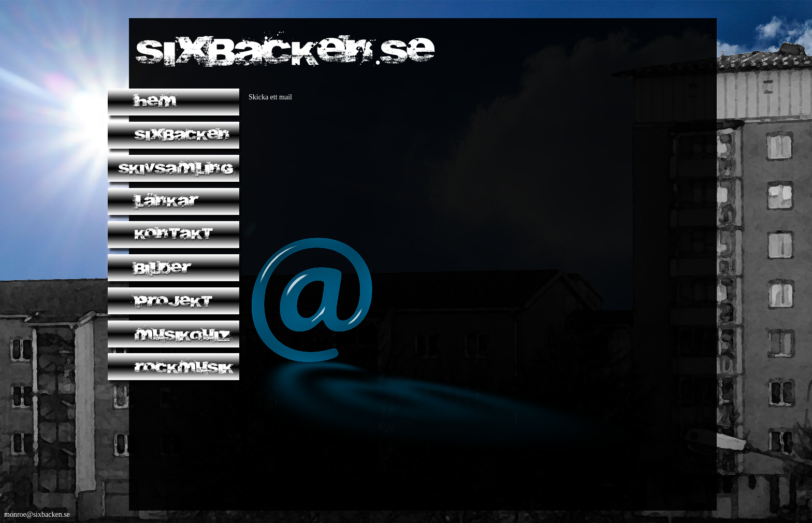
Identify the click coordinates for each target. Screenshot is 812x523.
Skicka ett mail (270, 97)
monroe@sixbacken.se (37, 514)
